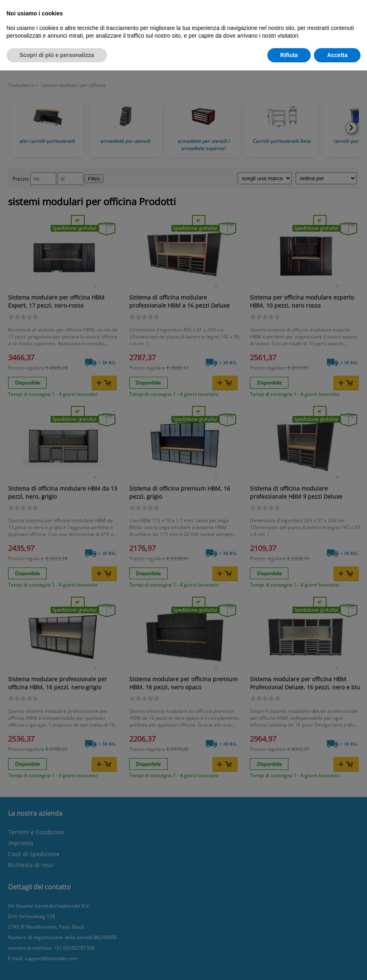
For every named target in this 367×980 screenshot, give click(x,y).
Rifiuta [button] (289, 55)
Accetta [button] (337, 55)
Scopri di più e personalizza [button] (57, 55)
